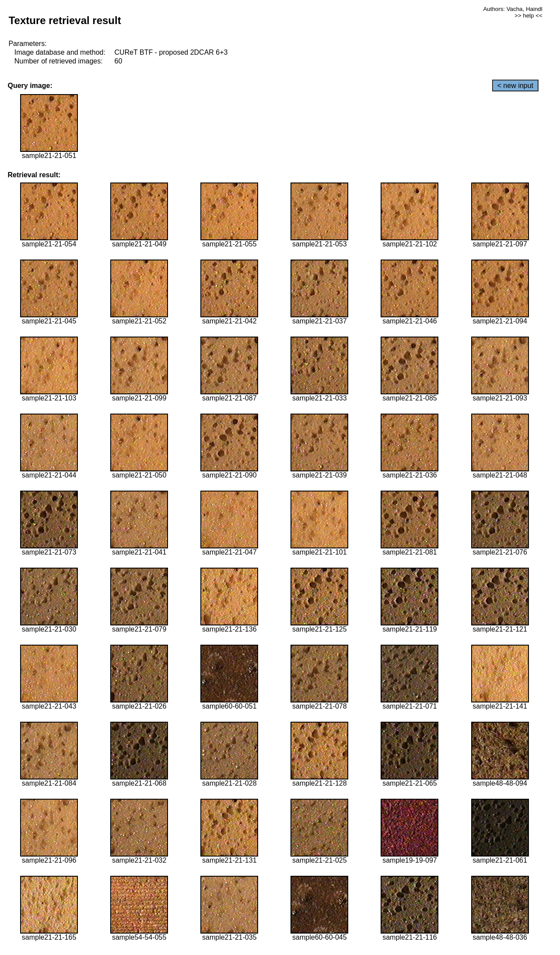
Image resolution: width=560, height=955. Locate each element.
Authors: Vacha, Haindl (513, 9)
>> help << (528, 16)
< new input (515, 86)
